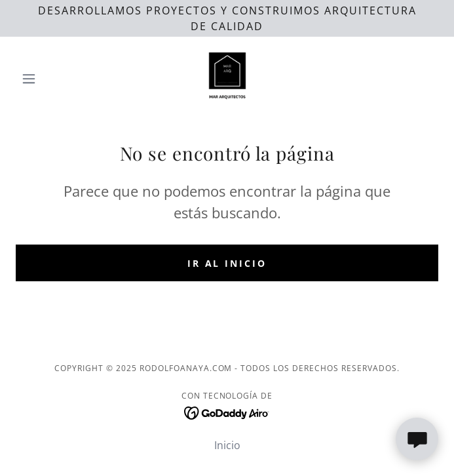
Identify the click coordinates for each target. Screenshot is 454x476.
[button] (47, 79)
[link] (227, 79)
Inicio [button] (227, 445)
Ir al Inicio (227, 263)
